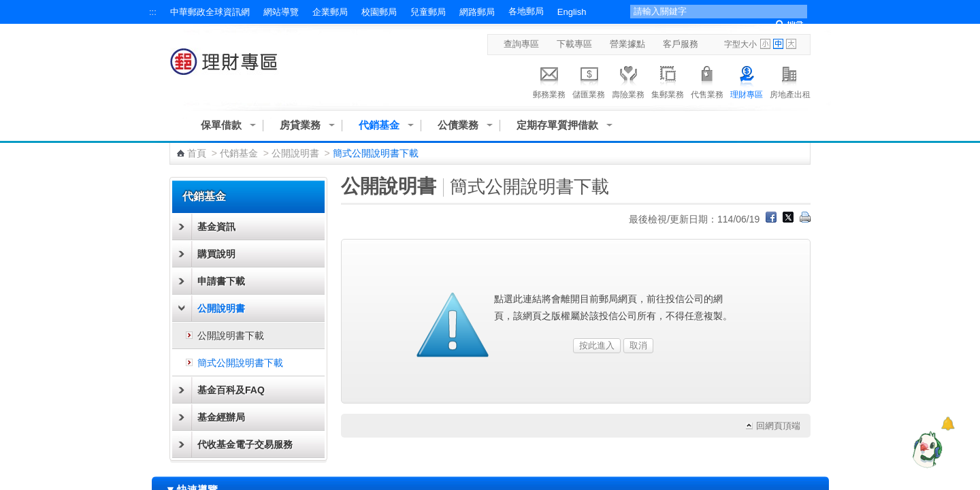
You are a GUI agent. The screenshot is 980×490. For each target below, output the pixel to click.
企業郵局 (330, 12)
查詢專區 (521, 44)
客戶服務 (681, 44)
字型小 (765, 44)
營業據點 (627, 44)
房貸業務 (300, 125)
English (572, 12)
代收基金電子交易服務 (245, 444)
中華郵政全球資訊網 (210, 12)
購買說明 (216, 254)
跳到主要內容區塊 (7, 7)
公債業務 (458, 125)
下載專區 (574, 44)
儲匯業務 (589, 80)
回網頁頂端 (778, 426)
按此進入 (597, 346)
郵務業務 (549, 80)
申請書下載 (221, 281)
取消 (638, 346)
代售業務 (707, 80)
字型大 (791, 44)
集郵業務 (668, 80)
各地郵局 (526, 11)
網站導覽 (281, 12)
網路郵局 (477, 12)
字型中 (778, 44)
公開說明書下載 (231, 336)
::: (153, 12)
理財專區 (747, 80)
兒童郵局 (428, 12)
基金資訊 (216, 227)
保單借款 (221, 125)
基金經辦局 (221, 417)
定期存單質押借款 (557, 125)
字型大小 (740, 44)
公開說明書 (295, 153)
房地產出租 (790, 80)
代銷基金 (379, 125)
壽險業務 (628, 80)
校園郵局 (379, 12)
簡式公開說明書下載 (240, 363)
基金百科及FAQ (231, 390)
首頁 (197, 153)
